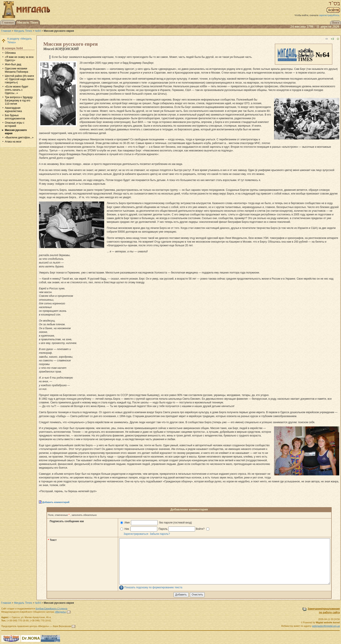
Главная (6, 31)
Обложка (10, 53)
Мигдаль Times (23, 31)
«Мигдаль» (60, 612)
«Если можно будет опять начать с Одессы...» (17, 90)
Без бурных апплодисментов (15, 117)
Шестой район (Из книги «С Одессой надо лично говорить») (19, 79)
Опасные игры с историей (14, 124)
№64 (38, 31)
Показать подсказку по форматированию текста (153, 587)
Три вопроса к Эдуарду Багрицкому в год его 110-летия (19, 101)
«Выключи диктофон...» (19, 138)
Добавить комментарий (56, 502)
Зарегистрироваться (136, 534)
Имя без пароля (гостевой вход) (156, 523)
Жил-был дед (13, 64)
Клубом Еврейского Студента (52, 609)
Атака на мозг (13, 142)
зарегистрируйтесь (329, 15)
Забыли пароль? (160, 534)
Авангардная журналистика (13, 110)
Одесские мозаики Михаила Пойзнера (16, 70)
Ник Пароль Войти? (165, 529)
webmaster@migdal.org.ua (326, 626)
